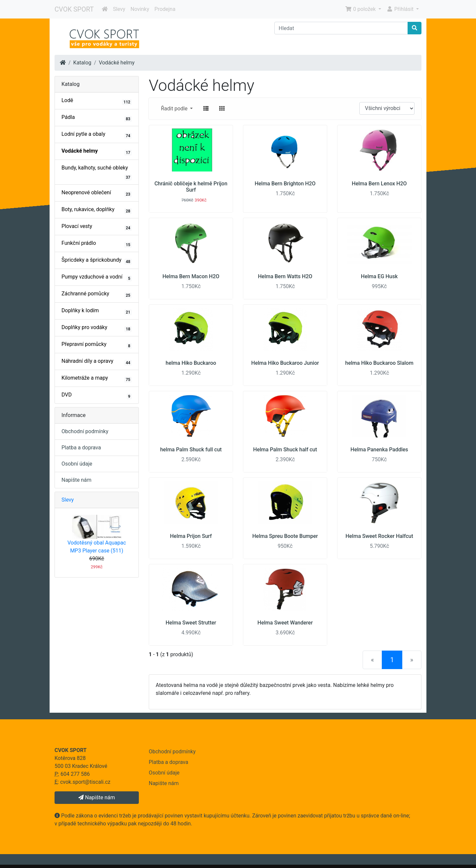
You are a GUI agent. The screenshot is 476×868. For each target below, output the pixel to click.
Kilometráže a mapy (97, 379)
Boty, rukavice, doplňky (97, 210)
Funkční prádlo (97, 244)
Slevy (119, 9)
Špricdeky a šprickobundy (97, 261)
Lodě (97, 101)
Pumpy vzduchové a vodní (97, 278)
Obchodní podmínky (85, 431)
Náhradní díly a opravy (97, 362)
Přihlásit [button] (401, 9)
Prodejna (165, 9)
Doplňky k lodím (97, 311)
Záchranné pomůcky (97, 294)
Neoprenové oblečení (97, 193)
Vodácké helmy (117, 63)
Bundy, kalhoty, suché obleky (97, 172)
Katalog (82, 63)
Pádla (97, 118)
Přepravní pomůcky (97, 345)
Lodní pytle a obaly (97, 135)
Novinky (140, 9)
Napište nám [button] (97, 797)
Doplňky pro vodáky (97, 328)
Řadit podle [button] (175, 109)
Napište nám (77, 480)
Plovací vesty (97, 227)
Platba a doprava (81, 448)
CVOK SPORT (74, 9)
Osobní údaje (77, 464)
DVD (97, 396)
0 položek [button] (361, 9)
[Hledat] (341, 28)
